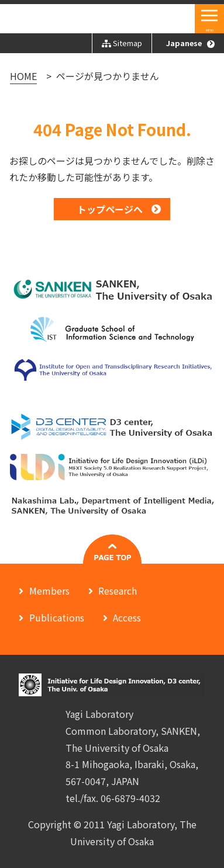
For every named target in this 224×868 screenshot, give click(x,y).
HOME (23, 76)
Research (118, 591)
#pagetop (112, 549)
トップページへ (110, 209)
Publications (57, 617)
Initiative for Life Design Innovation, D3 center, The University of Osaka (112, 685)
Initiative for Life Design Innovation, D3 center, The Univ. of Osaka (99, 20)
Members (49, 591)
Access (127, 617)
